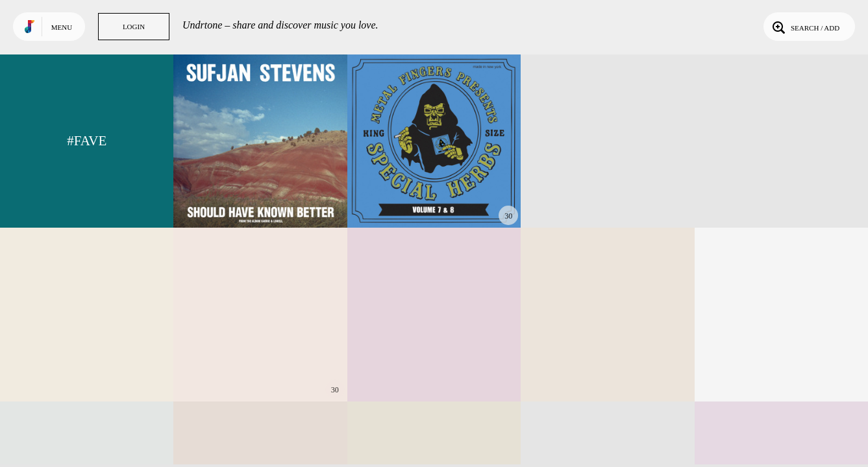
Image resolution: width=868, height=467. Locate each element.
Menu (62, 27)
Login (134, 27)
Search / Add (805, 27)
